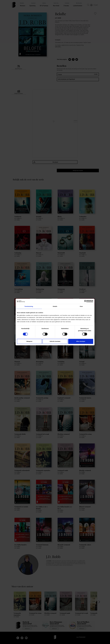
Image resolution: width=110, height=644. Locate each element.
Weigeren (29, 341)
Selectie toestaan (55, 341)
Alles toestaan (81, 341)
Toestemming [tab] (29, 306)
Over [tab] (81, 306)
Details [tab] (55, 306)
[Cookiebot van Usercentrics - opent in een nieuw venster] (86, 301)
